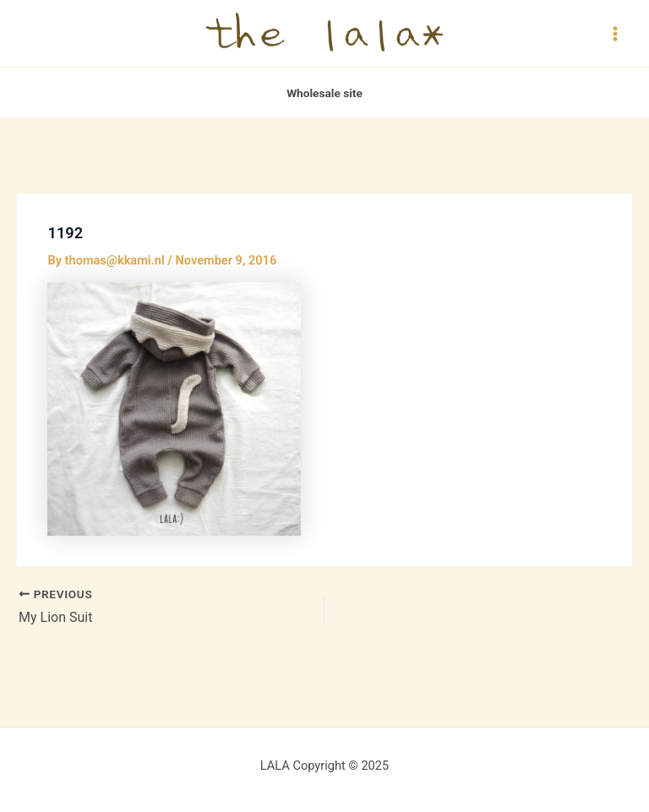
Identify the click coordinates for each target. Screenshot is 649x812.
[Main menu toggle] (615, 33)
